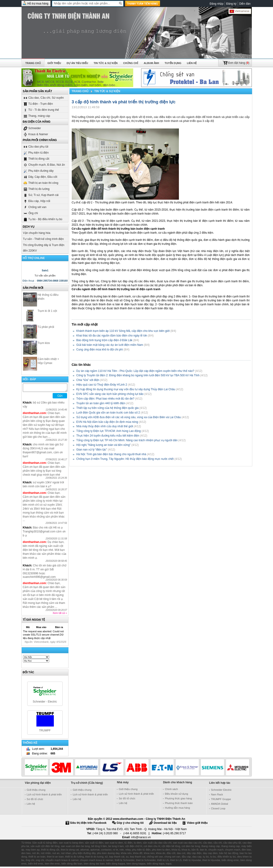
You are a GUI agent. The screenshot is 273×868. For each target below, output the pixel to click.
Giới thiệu (54, 63)
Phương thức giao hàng (178, 800)
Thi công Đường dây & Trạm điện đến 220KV (44, 248)
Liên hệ (192, 63)
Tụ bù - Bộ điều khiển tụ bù (43, 219)
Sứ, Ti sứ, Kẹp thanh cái (41, 195)
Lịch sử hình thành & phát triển (44, 796)
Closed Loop (218, 810)
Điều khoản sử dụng (176, 795)
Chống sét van (35, 207)
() (239, 63)
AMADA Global (220, 805)
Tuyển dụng (173, 63)
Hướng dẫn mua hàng (177, 809)
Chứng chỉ (131, 63)
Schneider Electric (221, 791)
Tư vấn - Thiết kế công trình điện (43, 239)
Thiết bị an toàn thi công (41, 183)
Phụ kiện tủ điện (36, 153)
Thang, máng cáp (37, 116)
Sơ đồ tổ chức (35, 801)
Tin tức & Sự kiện (106, 63)
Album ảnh (151, 63)
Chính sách (171, 791)
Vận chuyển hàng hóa (37, 233)
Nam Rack (217, 796)
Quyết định (118, 117)
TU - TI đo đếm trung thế (41, 110)
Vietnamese (239, 11)
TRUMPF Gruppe (221, 801)
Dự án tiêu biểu (77, 63)
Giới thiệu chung (36, 791)
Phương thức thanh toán (179, 804)
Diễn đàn (245, 4)
